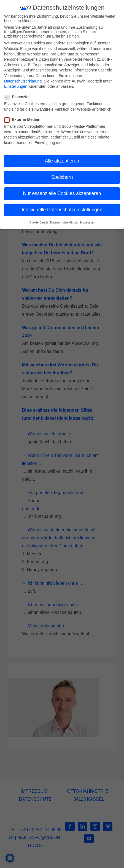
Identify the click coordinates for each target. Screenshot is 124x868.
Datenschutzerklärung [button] (64, 222)
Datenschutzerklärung (23, 81)
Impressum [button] (87, 222)
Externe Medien (25, 119)
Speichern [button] (62, 177)
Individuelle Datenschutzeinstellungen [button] (62, 209)
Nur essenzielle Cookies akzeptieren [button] (62, 193)
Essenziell (20, 97)
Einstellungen (16, 86)
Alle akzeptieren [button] (62, 161)
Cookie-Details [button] (39, 222)
